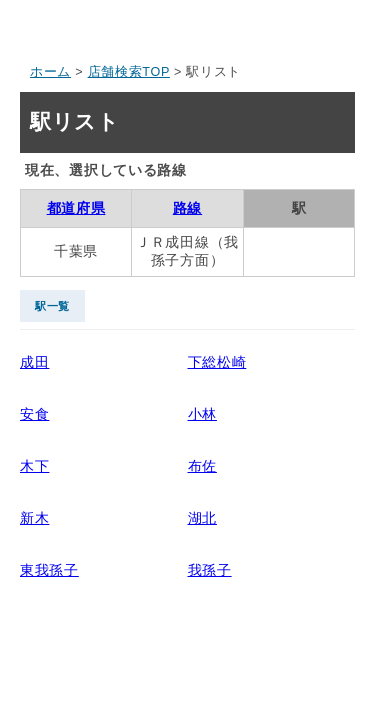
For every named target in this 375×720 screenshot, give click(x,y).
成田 (34, 362)
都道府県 (76, 208)
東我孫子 (49, 570)
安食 (34, 414)
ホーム (50, 72)
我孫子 (210, 570)
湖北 (202, 518)
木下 (34, 466)
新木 (34, 518)
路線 (187, 208)
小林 (202, 414)
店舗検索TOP (129, 72)
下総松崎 (217, 362)
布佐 (202, 466)
